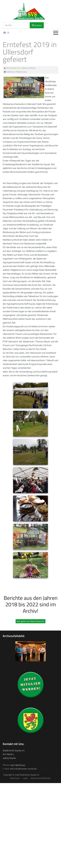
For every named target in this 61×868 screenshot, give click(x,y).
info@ (13, 769)
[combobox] (16, 25)
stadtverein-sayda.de (26, 769)
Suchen (37, 25)
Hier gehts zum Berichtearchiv (31, 621)
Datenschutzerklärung (40, 778)
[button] (56, 33)
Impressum (15, 778)
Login (25, 778)
